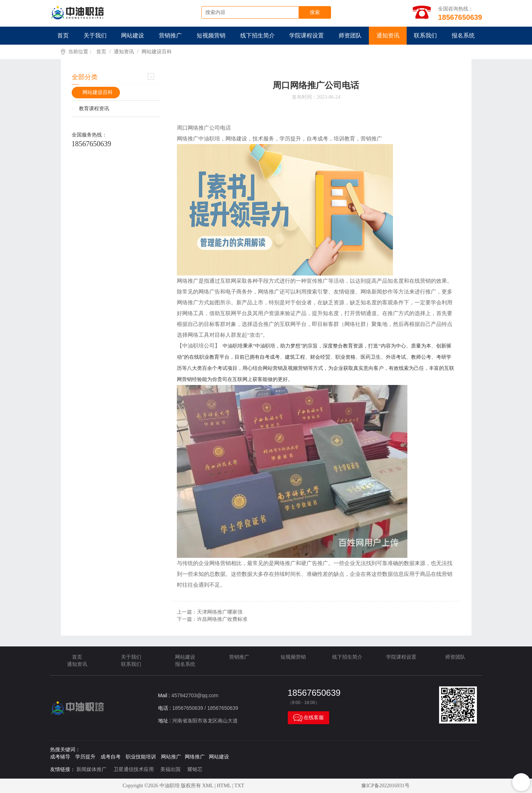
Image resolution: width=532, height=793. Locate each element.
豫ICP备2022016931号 (385, 786)
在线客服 (309, 718)
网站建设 (133, 35)
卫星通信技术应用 (134, 769)
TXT (239, 786)
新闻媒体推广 (91, 769)
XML (208, 786)
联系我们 (425, 35)
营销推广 (170, 35)
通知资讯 (388, 35)
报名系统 (463, 35)
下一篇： (212, 619)
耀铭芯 (195, 769)
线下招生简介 (258, 35)
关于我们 (95, 35)
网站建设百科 (157, 52)
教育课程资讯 (94, 109)
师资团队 (350, 35)
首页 (63, 35)
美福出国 (170, 769)
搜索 (315, 12)
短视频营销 (211, 35)
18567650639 (91, 144)
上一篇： (210, 612)
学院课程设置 (307, 35)
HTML (224, 786)
